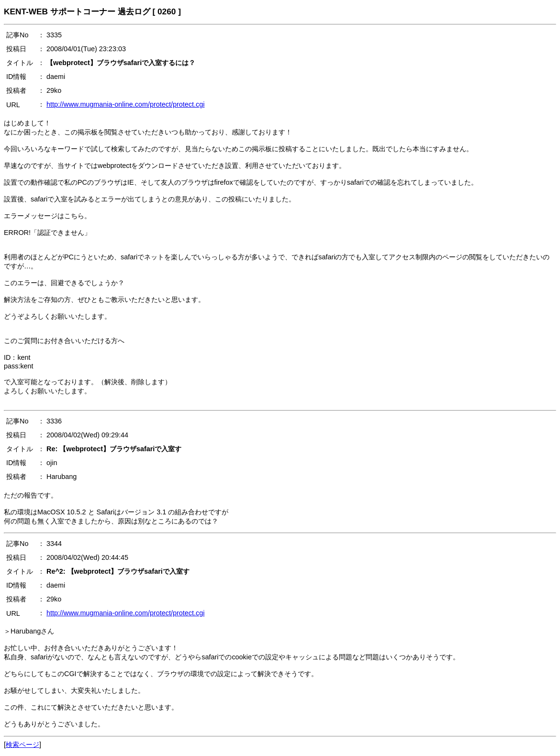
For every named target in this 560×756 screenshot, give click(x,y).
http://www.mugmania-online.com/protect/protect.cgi (125, 104)
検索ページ (22, 745)
